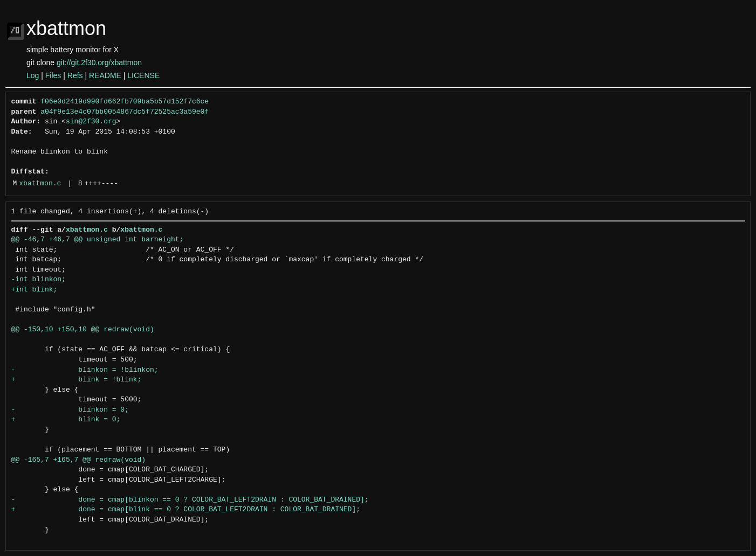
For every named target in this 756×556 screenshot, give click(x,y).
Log (33, 75)
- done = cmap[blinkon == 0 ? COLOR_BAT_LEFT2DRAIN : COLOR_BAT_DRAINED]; (190, 500)
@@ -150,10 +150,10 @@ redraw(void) (83, 330)
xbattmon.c (40, 184)
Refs (75, 75)
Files (53, 75)
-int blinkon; (39, 280)
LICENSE (143, 75)
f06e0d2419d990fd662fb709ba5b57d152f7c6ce (125, 102)
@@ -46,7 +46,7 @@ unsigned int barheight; (98, 240)
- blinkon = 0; (70, 410)
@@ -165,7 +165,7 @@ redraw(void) (79, 460)
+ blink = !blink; (77, 380)
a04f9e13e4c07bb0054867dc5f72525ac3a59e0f (125, 112)
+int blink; (35, 290)
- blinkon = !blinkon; (85, 370)
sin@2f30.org (91, 122)
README (105, 75)
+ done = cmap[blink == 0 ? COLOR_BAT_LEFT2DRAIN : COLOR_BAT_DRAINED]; (186, 510)
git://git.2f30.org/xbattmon (99, 62)
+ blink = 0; (66, 420)
